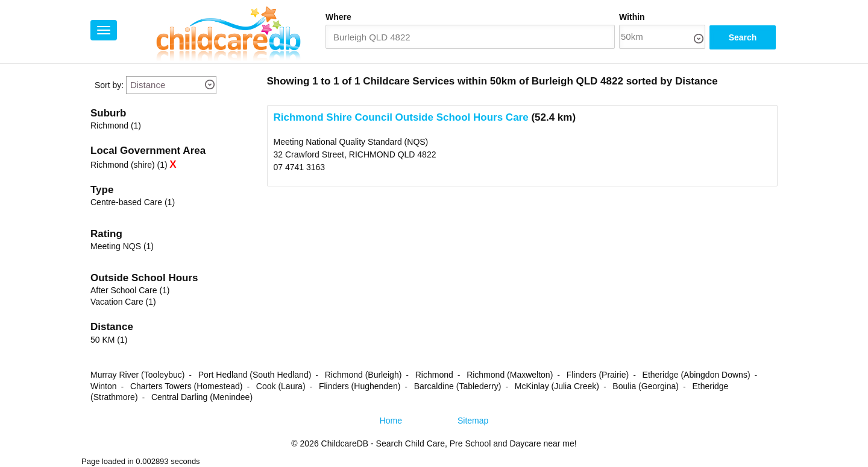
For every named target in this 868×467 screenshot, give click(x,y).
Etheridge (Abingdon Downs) (697, 375)
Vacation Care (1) (123, 302)
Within (632, 17)
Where (338, 17)
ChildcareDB (345, 443)
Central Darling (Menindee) (202, 397)
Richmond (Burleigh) (363, 375)
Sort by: (109, 85)
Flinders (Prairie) (598, 375)
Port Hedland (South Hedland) (255, 375)
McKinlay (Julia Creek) (557, 386)
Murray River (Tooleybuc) (137, 375)
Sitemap (473, 421)
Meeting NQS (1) (122, 246)
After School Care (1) (130, 290)
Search (743, 37)
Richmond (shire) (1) (129, 165)
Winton (104, 386)
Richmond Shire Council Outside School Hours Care (401, 117)
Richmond (434, 375)
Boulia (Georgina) (646, 386)
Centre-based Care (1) (133, 202)
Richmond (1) (116, 125)
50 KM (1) (109, 340)
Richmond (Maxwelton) (510, 375)
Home (391, 421)
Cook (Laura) (281, 386)
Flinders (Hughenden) (360, 386)
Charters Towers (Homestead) (186, 386)
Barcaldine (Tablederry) (458, 386)
